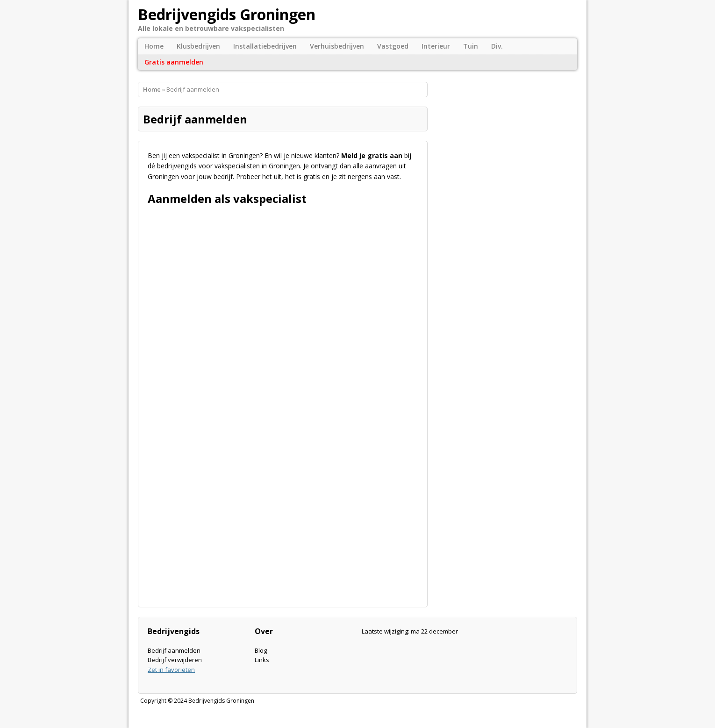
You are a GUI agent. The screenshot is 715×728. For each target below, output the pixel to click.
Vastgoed (393, 46)
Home (154, 46)
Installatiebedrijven (265, 46)
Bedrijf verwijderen (175, 660)
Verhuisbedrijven (337, 46)
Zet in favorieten (171, 670)
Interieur (436, 46)
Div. (497, 46)
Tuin (471, 46)
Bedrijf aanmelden (174, 650)
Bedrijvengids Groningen (221, 701)
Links (262, 660)
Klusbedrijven (198, 46)
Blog (261, 650)
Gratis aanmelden (174, 62)
